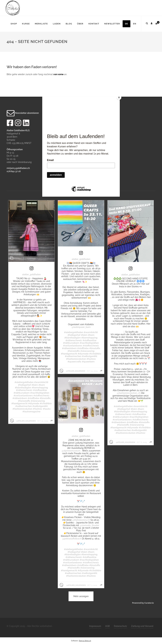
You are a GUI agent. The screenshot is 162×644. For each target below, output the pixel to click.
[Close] (119, 97)
